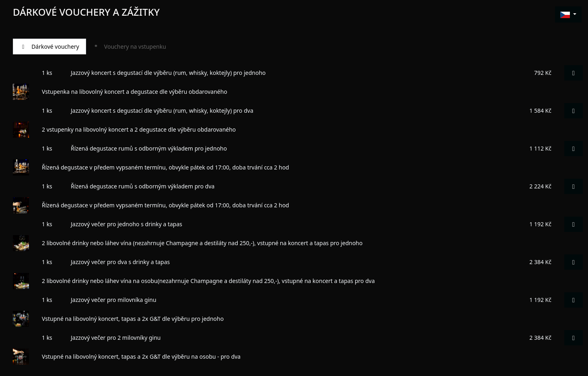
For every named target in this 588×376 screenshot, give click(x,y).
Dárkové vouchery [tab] (49, 46)
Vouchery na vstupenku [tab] (129, 46)
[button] (568, 14)
